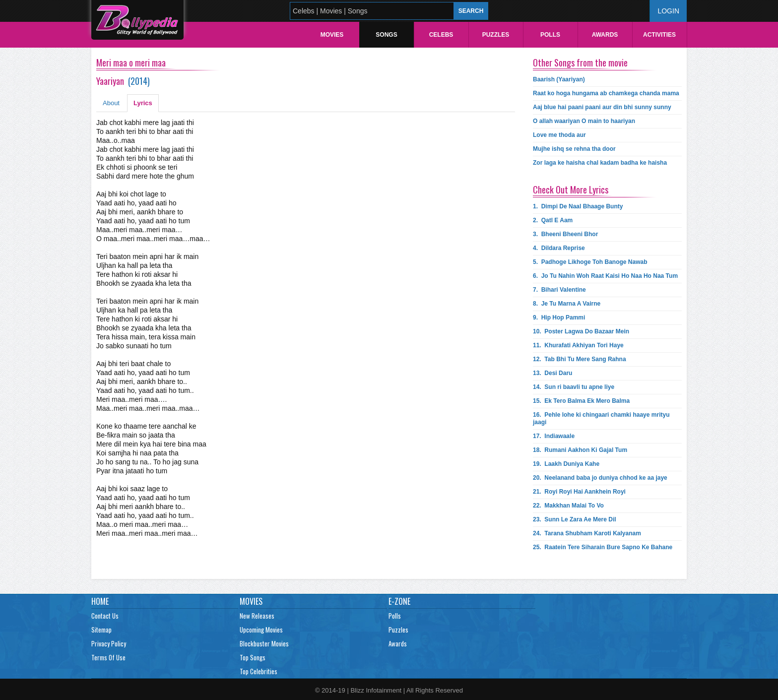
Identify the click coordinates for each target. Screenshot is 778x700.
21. (579, 492)
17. (554, 436)
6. (605, 276)
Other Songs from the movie (580, 63)
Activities (659, 35)
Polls (550, 35)
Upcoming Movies (261, 630)
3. (565, 234)
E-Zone (399, 601)
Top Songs (253, 657)
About (111, 103)
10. (581, 331)
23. (575, 519)
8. (567, 304)
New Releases (257, 616)
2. (553, 220)
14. (574, 387)
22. (568, 506)
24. (587, 533)
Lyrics (143, 103)
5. (590, 262)
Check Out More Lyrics (571, 190)
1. (578, 206)
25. (603, 547)
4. (559, 248)
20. (600, 478)
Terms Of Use (108, 657)
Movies (332, 35)
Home (100, 601)
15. (581, 401)
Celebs (441, 35)
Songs (386, 35)
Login (668, 11)
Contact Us (105, 616)
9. (559, 318)
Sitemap (101, 630)
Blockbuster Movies (264, 643)
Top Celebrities (259, 671)
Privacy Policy (109, 643)
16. (601, 418)
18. (580, 450)
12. (580, 359)
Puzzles (496, 35)
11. (578, 345)
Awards (605, 35)
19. (566, 464)
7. (559, 290)
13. (552, 373)
